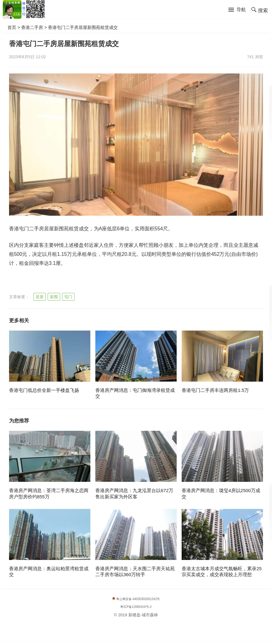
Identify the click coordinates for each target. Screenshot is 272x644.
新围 (54, 297)
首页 (12, 27)
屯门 (68, 297)
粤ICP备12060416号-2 (136, 607)
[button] (237, 10)
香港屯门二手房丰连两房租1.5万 (215, 390)
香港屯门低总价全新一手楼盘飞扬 (44, 390)
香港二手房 (32, 27)
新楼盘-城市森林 (143, 615)
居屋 (40, 297)
